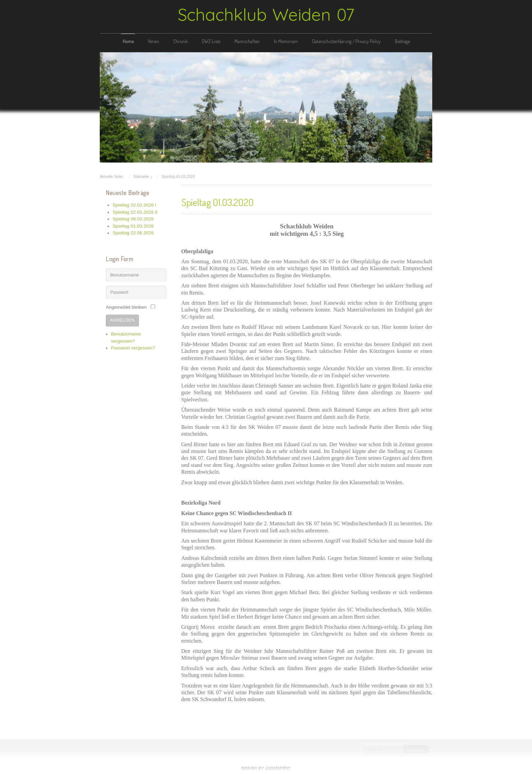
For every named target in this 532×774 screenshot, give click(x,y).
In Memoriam (286, 41)
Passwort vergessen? (133, 347)
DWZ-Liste (211, 41)
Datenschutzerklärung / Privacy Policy (346, 41)
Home (128, 41)
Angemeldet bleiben (126, 307)
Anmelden (122, 319)
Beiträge (402, 41)
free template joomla (266, 768)
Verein (154, 41)
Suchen (416, 751)
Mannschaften (247, 41)
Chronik (180, 41)
